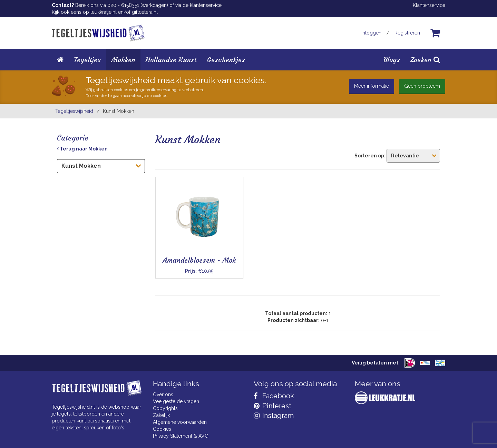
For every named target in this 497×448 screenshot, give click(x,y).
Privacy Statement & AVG (181, 436)
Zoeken (425, 60)
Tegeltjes (87, 60)
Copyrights (165, 408)
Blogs (392, 60)
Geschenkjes (226, 60)
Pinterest (272, 406)
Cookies (162, 429)
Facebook (274, 396)
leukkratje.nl (104, 12)
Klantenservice (429, 5)
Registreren (407, 33)
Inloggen (371, 33)
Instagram (274, 416)
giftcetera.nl (145, 12)
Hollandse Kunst (171, 60)
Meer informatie (372, 86)
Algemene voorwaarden (180, 422)
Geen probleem (422, 86)
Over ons (163, 395)
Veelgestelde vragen (176, 401)
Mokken (123, 60)
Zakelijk (161, 415)
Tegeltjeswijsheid (74, 111)
